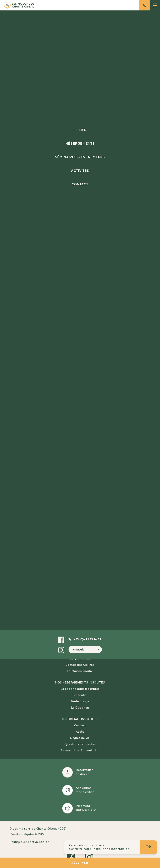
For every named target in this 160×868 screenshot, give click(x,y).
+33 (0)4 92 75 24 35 (87, 640)
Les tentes (80, 695)
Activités (80, 171)
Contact (80, 185)
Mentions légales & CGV (27, 835)
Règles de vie (80, 738)
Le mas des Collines (80, 665)
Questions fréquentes (80, 744)
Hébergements (80, 144)
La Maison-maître (80, 671)
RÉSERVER (80, 863)
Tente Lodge (80, 702)
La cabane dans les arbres (80, 689)
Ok (148, 847)
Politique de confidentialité (29, 842)
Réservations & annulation (80, 751)
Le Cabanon (80, 708)
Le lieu (80, 130)
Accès (80, 732)
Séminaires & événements (80, 157)
